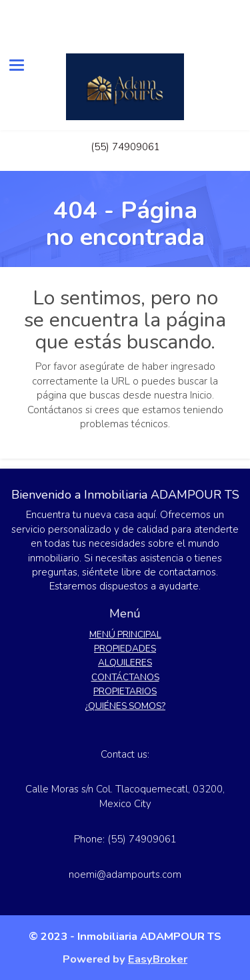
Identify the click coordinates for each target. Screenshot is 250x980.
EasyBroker (158, 959)
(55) (101, 147)
